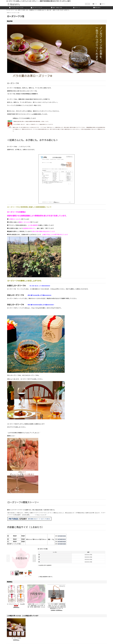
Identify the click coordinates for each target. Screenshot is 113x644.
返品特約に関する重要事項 (45, 565)
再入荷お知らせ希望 (88, 555)
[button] (8, 558)
